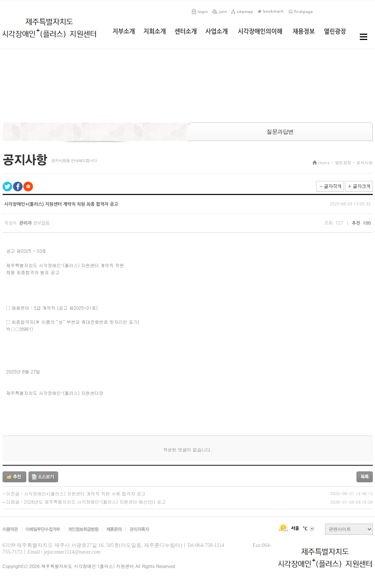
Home (324, 163)
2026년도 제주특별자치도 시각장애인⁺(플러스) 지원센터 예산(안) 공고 (95, 502)
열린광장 (343, 163)
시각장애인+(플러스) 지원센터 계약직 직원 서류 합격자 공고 (85, 493)
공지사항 (365, 163)
